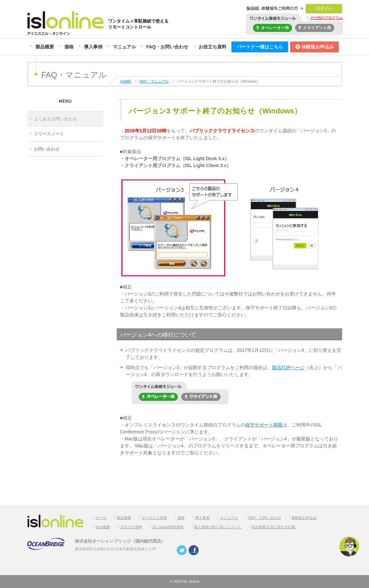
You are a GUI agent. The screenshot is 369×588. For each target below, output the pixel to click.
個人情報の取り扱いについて (218, 527)
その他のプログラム (326, 18)
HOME (126, 81)
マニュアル (124, 47)
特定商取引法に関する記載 (274, 527)
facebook (194, 550)
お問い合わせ (47, 149)
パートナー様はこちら (260, 47)
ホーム (101, 518)
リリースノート (49, 134)
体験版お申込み (315, 47)
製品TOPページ (288, 367)
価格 (69, 47)
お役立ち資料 (213, 47)
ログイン (324, 9)
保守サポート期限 (264, 425)
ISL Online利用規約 (168, 527)
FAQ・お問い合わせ (167, 47)
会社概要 (103, 527)
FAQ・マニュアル (154, 81)
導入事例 (93, 47)
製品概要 (45, 47)
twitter (182, 550)
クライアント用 (315, 27)
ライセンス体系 (154, 518)
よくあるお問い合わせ (55, 119)
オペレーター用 (273, 27)
